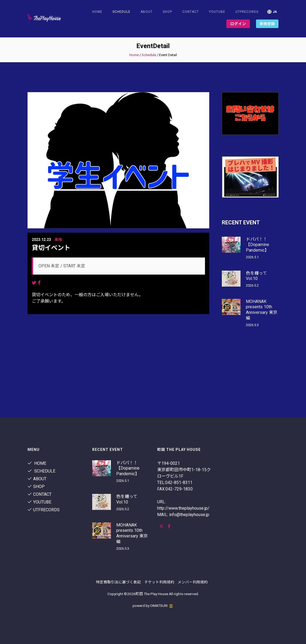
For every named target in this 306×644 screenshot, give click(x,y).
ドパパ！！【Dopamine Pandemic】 (257, 245)
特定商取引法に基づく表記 (118, 582)
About (147, 12)
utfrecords (247, 12)
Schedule (149, 55)
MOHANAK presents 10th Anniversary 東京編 (262, 310)
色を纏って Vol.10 (256, 276)
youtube (217, 12)
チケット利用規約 (159, 582)
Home (97, 12)
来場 (58, 240)
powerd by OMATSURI (153, 606)
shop (167, 12)
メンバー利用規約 (193, 582)
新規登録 (267, 24)
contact (191, 12)
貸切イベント (51, 248)
